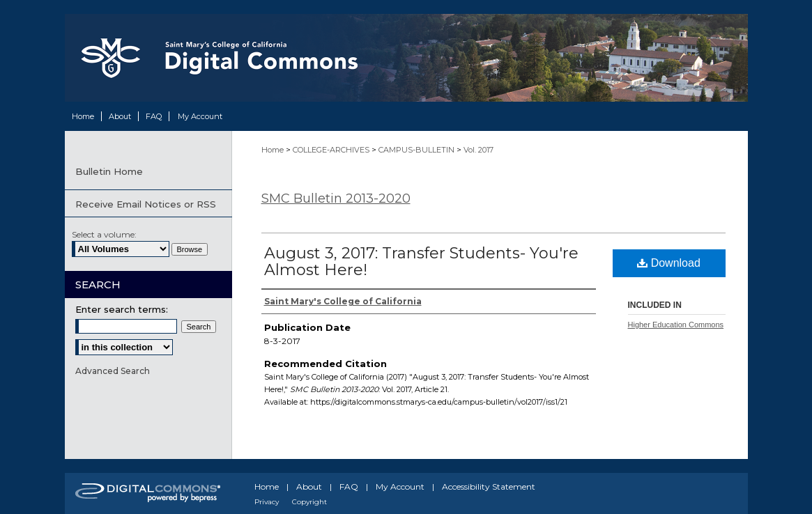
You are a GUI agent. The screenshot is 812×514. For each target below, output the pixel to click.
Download (669, 263)
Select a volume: (104, 234)
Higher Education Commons (676, 325)
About (309, 486)
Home (274, 150)
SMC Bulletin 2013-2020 (336, 198)
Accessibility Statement (489, 486)
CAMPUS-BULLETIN (418, 150)
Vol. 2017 (478, 150)
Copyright (309, 502)
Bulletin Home (109, 171)
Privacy (267, 502)
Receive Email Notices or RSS (146, 204)
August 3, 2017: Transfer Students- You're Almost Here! (421, 262)
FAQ (349, 486)
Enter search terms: (122, 309)
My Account (400, 486)
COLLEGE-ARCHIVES (332, 150)
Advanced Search (113, 371)
